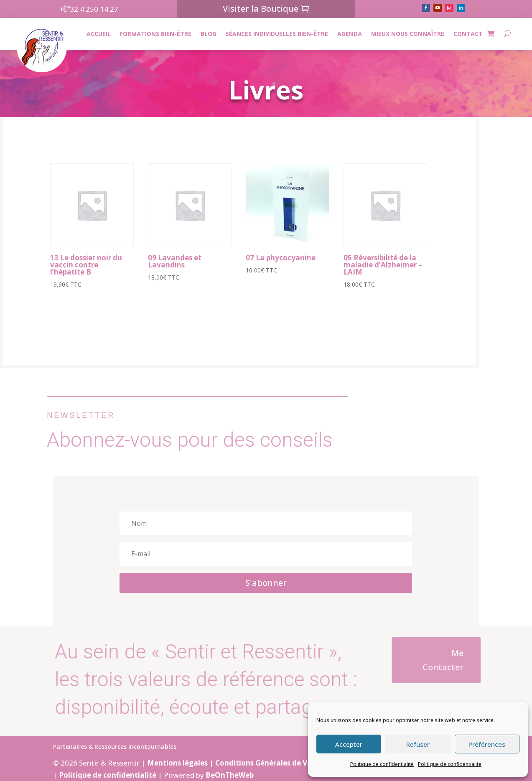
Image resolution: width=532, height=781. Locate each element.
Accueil (99, 34)
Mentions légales (177, 763)
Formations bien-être (156, 34)
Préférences (487, 744)
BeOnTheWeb (230, 775)
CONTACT (468, 34)
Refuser (418, 744)
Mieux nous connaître (408, 34)
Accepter (349, 744)
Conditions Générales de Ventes (271, 763)
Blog (209, 34)
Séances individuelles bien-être (277, 34)
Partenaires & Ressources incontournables (115, 747)
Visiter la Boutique (261, 9)
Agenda (350, 34)
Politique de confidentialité (382, 764)
